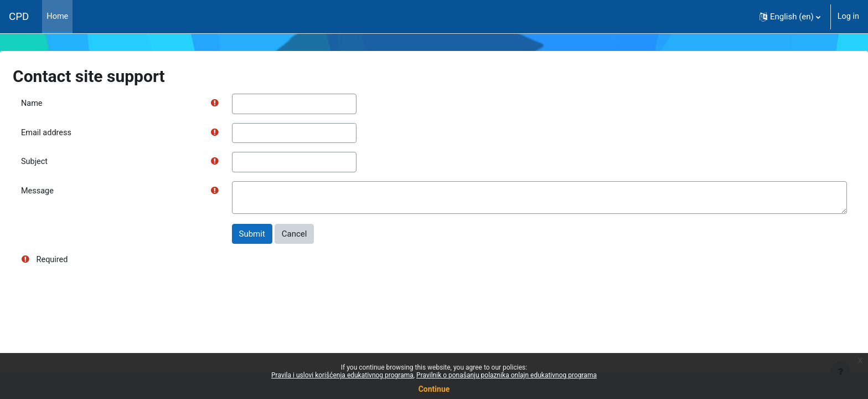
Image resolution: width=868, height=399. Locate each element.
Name (59, 104)
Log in (848, 17)
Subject (61, 163)
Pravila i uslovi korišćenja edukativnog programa (342, 375)
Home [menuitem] (58, 17)
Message (64, 193)
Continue (434, 389)
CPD (19, 17)
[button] (789, 17)
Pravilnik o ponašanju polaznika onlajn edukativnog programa (507, 375)
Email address (74, 134)
